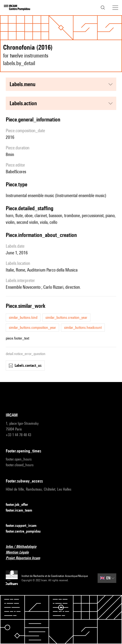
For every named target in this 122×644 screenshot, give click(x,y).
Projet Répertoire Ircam (26, 558)
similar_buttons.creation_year (66, 317)
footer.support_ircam (24, 526)
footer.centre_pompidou (26, 531)
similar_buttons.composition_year (32, 327)
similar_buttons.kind (23, 317)
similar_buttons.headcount (83, 327)
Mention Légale (20, 552)
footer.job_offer (20, 505)
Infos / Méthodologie (24, 547)
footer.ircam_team (22, 510)
